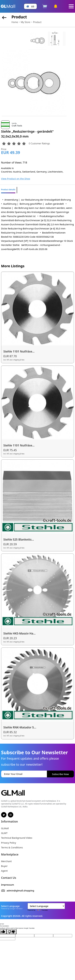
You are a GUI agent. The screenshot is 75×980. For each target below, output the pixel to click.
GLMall (5, 828)
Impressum (8, 885)
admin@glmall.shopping (20, 890)
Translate (42, 910)
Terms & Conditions (12, 847)
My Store (26, 22)
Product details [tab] (8, 190)
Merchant (6, 861)
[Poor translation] (12, 932)
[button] (30, 6)
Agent (4, 871)
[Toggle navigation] (71, 6)
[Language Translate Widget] (46, 906)
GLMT (4, 833)
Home (15, 22)
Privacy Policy (9, 843)
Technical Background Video (17, 838)
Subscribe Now (60, 774)
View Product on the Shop (16, 179)
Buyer (4, 866)
